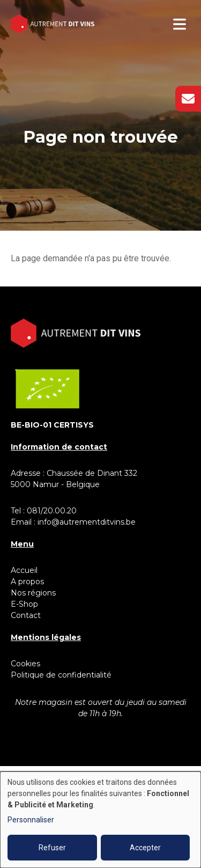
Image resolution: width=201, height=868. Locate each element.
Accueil (24, 570)
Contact (26, 615)
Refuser (52, 848)
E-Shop (25, 604)
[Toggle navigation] (180, 24)
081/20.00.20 (52, 511)
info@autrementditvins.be (87, 522)
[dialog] (100, 820)
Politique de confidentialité (61, 675)
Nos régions (33, 593)
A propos (27, 582)
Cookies (25, 664)
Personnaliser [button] (31, 820)
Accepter (145, 848)
